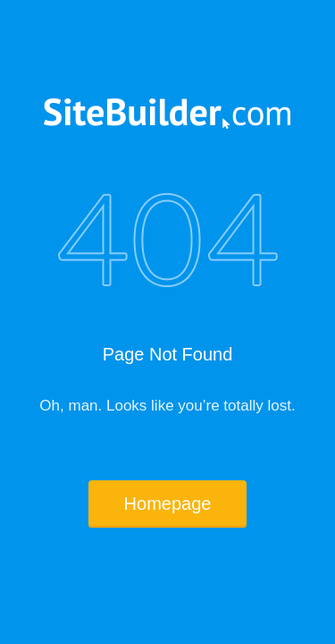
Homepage (168, 504)
